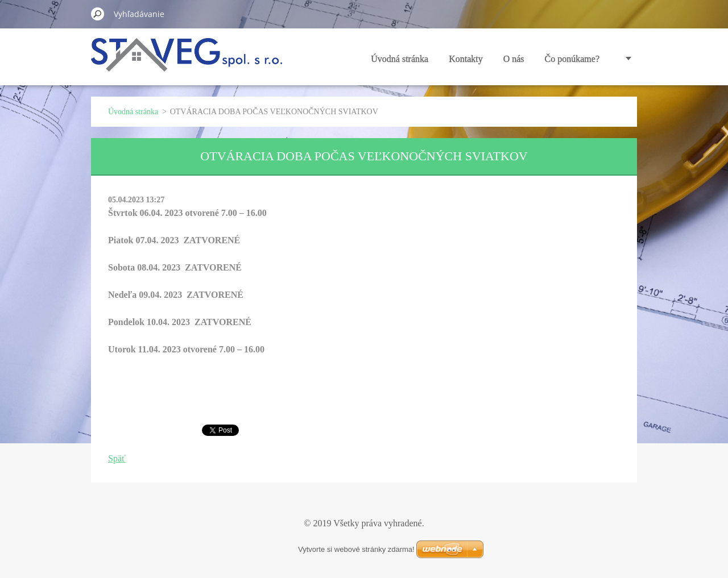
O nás (514, 59)
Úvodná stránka (400, 59)
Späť (117, 458)
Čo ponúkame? (572, 59)
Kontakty (466, 59)
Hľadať (98, 14)
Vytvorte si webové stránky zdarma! (356, 549)
